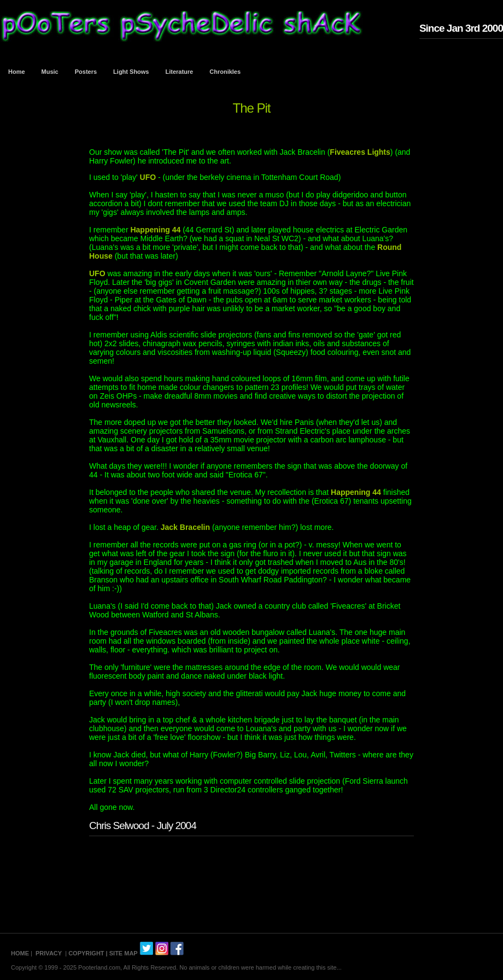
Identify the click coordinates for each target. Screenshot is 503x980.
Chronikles (225, 72)
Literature (180, 72)
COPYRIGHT (86, 953)
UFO (148, 177)
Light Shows (131, 72)
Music (50, 72)
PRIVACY (49, 953)
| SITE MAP (122, 953)
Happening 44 (155, 230)
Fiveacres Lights (360, 152)
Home (17, 72)
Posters (86, 72)
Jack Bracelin (185, 527)
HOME (20, 953)
